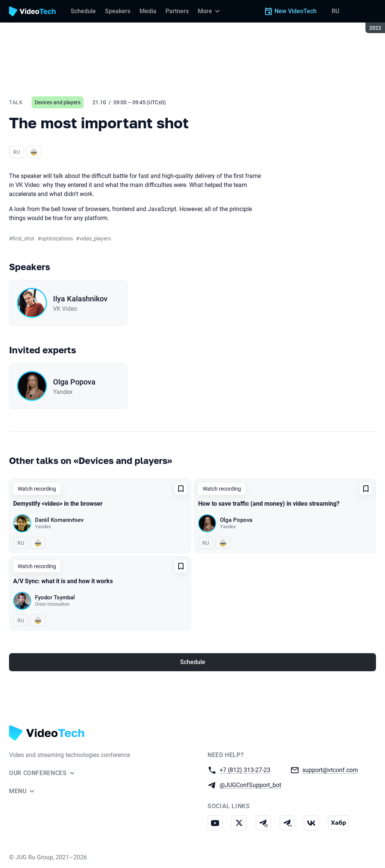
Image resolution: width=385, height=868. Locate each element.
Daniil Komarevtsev (59, 520)
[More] (210, 11)
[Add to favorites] (181, 489)
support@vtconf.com (330, 770)
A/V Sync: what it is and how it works (63, 581)
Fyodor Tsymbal (55, 597)
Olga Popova (74, 382)
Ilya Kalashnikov (80, 299)
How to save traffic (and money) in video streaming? (269, 504)
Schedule (193, 662)
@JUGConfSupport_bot (250, 785)
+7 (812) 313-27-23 (245, 770)
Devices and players (58, 102)
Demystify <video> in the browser (58, 504)
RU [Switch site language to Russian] (335, 11)
